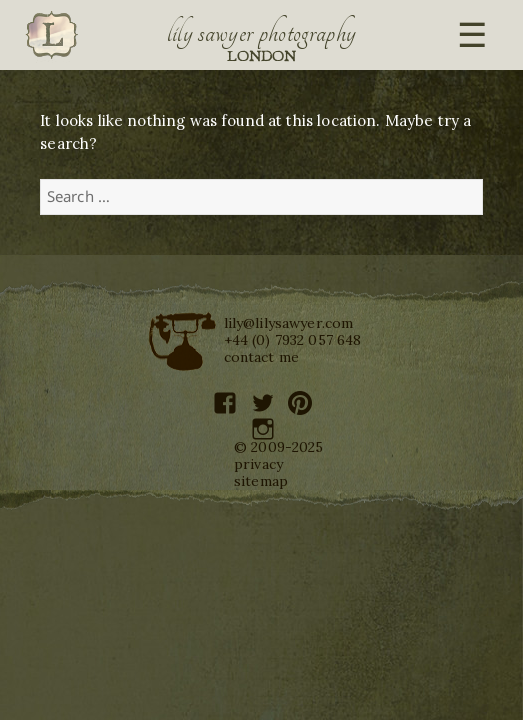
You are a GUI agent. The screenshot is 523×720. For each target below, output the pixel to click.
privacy (258, 464)
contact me (262, 357)
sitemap (261, 481)
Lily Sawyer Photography (262, 33)
